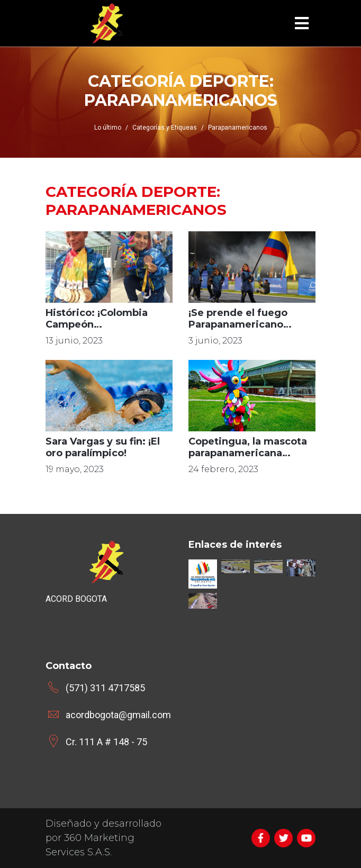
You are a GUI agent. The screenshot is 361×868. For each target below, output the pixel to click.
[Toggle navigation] (302, 24)
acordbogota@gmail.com (118, 715)
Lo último (108, 128)
